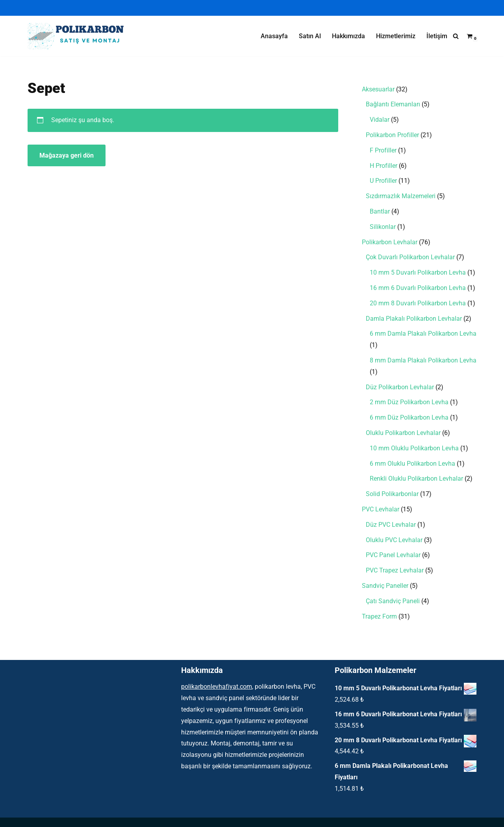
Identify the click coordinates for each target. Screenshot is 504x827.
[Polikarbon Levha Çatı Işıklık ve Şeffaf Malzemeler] (79, 36)
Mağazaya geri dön (67, 155)
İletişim (437, 36)
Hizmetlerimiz (396, 36)
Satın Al (310, 36)
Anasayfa (274, 36)
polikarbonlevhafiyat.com (217, 687)
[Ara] (456, 36)
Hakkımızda (348, 36)
